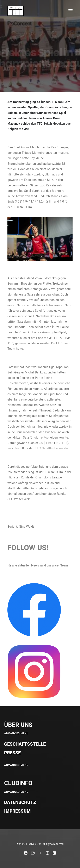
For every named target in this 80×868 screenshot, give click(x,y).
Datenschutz (20, 802)
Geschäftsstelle (25, 744)
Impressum (17, 811)
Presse (12, 753)
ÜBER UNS (18, 725)
